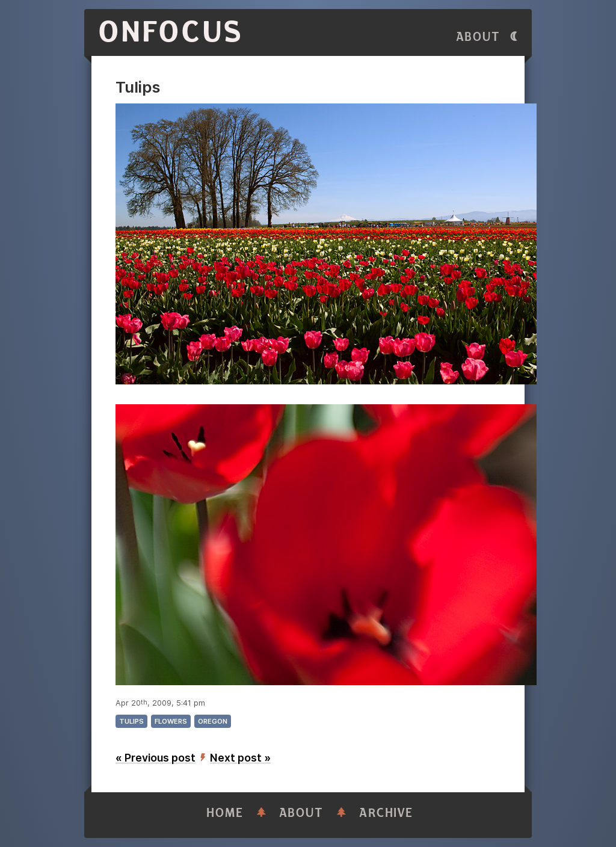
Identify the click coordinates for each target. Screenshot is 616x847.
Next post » (240, 758)
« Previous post (156, 758)
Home (225, 813)
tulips (131, 721)
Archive (386, 813)
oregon (213, 721)
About (478, 37)
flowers (171, 721)
